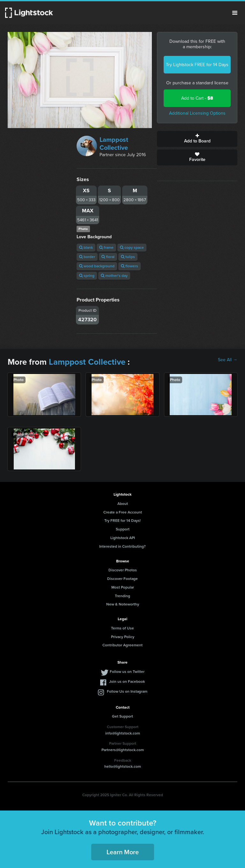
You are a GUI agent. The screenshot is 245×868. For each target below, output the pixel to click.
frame (106, 247)
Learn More (123, 852)
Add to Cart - (197, 98)
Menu (235, 13)
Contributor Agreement (122, 645)
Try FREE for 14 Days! (122, 521)
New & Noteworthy (123, 604)
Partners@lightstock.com (123, 750)
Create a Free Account (123, 512)
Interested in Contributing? (122, 546)
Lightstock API (123, 538)
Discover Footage (122, 579)
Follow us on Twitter (127, 672)
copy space (132, 247)
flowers (130, 266)
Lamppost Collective (114, 144)
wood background (97, 266)
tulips (128, 257)
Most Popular (123, 587)
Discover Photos (123, 570)
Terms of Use (122, 628)
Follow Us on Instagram (127, 691)
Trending (122, 596)
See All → (228, 360)
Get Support (122, 716)
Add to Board (197, 139)
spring (87, 276)
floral (108, 257)
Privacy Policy (123, 637)
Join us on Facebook (127, 681)
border (87, 257)
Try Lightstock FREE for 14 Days (197, 65)
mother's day (114, 276)
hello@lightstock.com (123, 766)
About (123, 504)
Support (123, 529)
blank (86, 247)
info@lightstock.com (123, 733)
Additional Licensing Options (197, 113)
